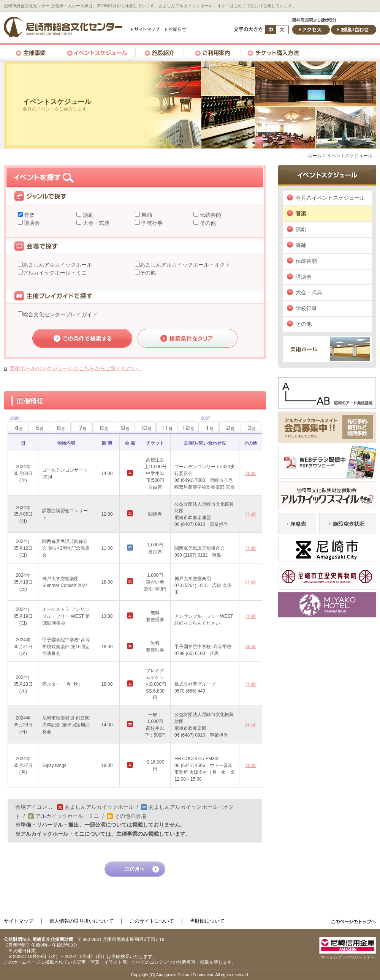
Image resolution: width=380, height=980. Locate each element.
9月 (124, 427)
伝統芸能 (210, 215)
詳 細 (251, 473)
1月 (204, 425)
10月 (145, 427)
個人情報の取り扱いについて (82, 921)
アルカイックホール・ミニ (55, 273)
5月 (39, 427)
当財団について (207, 921)
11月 (167, 427)
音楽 (29, 215)
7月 (82, 427)
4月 (13, 425)
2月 (230, 427)
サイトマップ (19, 921)
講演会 (32, 223)
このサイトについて (152, 921)
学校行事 (151, 223)
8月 (103, 427)
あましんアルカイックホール (57, 265)
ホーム (315, 156)
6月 (60, 427)
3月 (251, 427)
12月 (188, 427)
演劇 (87, 215)
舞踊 (146, 215)
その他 (207, 223)
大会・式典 (95, 223)
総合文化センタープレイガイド (60, 314)
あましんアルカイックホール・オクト (185, 265)
